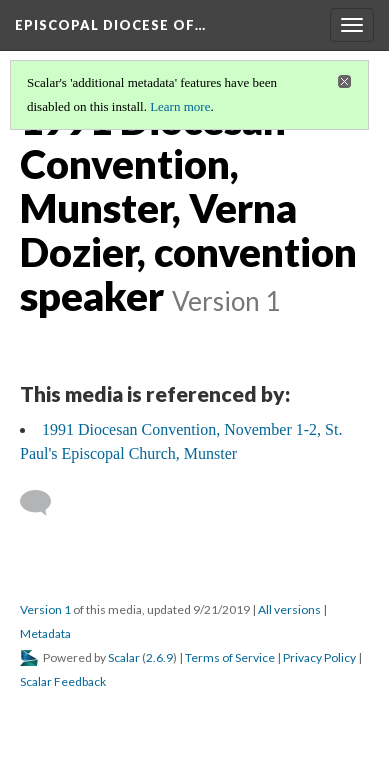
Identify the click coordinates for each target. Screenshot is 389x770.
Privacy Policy (319, 657)
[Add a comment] (44, 503)
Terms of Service (230, 657)
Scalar (124, 657)
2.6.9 (159, 657)
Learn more (180, 106)
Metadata (45, 633)
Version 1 (45, 609)
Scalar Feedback (63, 681)
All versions (289, 609)
